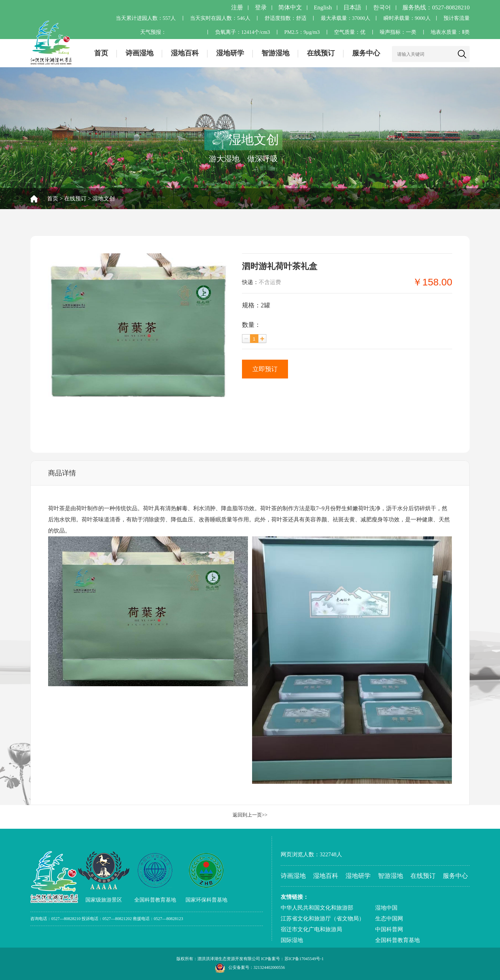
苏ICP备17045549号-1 (304, 959)
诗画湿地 (139, 53)
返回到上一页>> (250, 815)
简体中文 (290, 7)
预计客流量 (457, 18)
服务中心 (366, 53)
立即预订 (265, 369)
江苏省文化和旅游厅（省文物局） (323, 918)
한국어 (382, 7)
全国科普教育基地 (397, 940)
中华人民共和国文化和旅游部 (317, 908)
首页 (101, 53)
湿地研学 (230, 53)
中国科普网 (389, 929)
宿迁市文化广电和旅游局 (311, 929)
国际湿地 (292, 940)
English (323, 7)
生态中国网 (389, 918)
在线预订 (321, 53)
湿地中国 (386, 908)
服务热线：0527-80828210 (436, 7)
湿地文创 (104, 198)
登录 (261, 7)
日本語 (352, 7)
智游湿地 (275, 53)
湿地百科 (185, 53)
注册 (237, 7)
